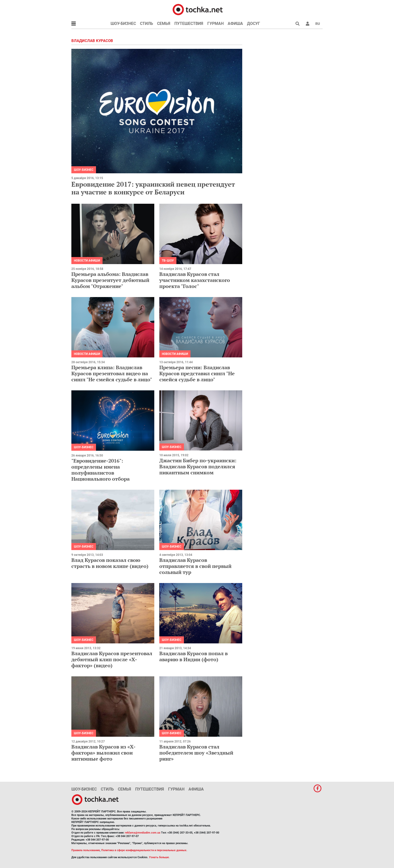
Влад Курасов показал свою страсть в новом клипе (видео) (110, 563)
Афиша (235, 24)
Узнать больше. (159, 857)
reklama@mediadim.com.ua (143, 833)
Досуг (254, 24)
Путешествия (189, 24)
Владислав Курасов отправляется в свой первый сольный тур (195, 566)
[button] (308, 24)
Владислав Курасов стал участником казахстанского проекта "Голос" (195, 280)
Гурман (215, 24)
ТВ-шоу (168, 261)
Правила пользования (86, 850)
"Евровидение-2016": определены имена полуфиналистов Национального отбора (101, 470)
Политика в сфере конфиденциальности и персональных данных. (144, 850)
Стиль (146, 24)
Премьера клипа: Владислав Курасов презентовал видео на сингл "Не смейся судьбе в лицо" (112, 373)
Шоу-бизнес (123, 24)
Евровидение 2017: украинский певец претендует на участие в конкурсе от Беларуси (153, 188)
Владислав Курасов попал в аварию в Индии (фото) (193, 656)
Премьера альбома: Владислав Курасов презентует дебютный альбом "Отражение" (110, 280)
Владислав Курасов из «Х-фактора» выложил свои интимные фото (103, 753)
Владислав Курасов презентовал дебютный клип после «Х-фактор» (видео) (112, 659)
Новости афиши (87, 261)
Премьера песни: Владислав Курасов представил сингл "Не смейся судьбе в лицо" (197, 373)
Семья (164, 24)
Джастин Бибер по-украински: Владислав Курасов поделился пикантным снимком (198, 466)
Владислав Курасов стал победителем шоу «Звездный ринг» (196, 753)
